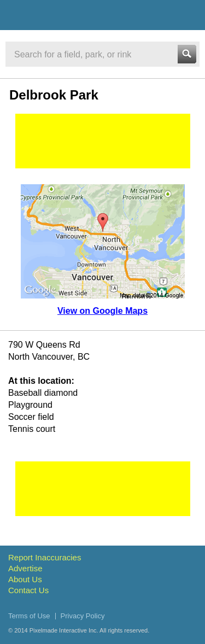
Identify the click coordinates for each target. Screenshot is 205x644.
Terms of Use (29, 616)
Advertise (25, 568)
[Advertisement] (103, 141)
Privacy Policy (83, 616)
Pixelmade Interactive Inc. (64, 630)
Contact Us (28, 590)
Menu (187, 15)
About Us (25, 579)
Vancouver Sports (67, 17)
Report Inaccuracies (45, 557)
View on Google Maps (102, 311)
